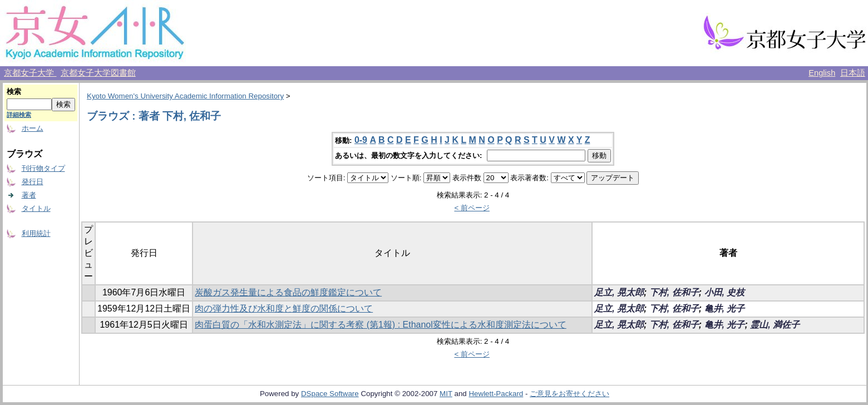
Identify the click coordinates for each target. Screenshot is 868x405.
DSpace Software (330, 394)
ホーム (33, 128)
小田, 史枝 (725, 292)
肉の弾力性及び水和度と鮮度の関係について (284, 308)
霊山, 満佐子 (775, 325)
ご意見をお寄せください (569, 394)
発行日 (33, 182)
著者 (29, 195)
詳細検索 (19, 115)
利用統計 (36, 233)
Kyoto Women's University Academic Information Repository (185, 96)
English (822, 73)
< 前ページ (472, 208)
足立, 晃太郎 (619, 292)
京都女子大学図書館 (98, 73)
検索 (14, 92)
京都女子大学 (30, 73)
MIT (446, 394)
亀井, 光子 (725, 308)
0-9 (361, 140)
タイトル (36, 208)
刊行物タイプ (43, 168)
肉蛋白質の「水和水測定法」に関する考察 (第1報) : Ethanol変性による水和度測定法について (381, 325)
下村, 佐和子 (674, 292)
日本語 (853, 73)
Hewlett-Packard (496, 394)
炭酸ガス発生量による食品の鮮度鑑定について (288, 292)
